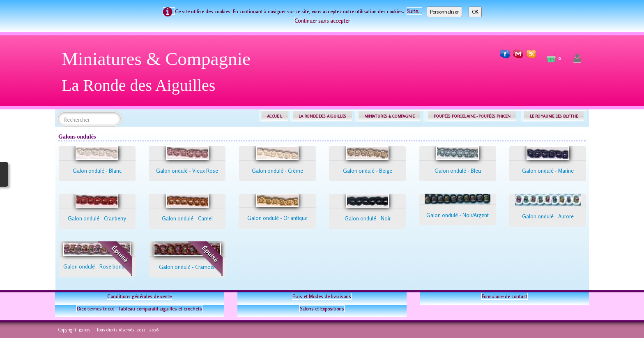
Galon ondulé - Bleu (458, 171)
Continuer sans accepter (322, 21)
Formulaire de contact (505, 296)
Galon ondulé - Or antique (277, 218)
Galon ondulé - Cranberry (97, 218)
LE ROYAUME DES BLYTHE (554, 116)
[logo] (159, 75)
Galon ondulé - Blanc (97, 171)
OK (475, 12)
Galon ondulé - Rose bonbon (97, 266)
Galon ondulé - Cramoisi (187, 267)
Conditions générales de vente (139, 296)
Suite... (414, 11)
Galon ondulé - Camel (187, 218)
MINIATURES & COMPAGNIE (389, 116)
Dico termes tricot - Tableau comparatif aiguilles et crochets (139, 309)
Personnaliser (444, 12)
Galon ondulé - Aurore (548, 216)
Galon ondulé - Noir (368, 218)
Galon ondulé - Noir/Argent (458, 215)
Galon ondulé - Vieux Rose (187, 171)
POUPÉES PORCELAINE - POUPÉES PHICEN (472, 116)
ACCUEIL (275, 116)
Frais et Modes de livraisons (322, 296)
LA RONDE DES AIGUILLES (323, 116)
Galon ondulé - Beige (368, 171)
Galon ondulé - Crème (277, 171)
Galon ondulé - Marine (548, 171)
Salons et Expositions (322, 309)
